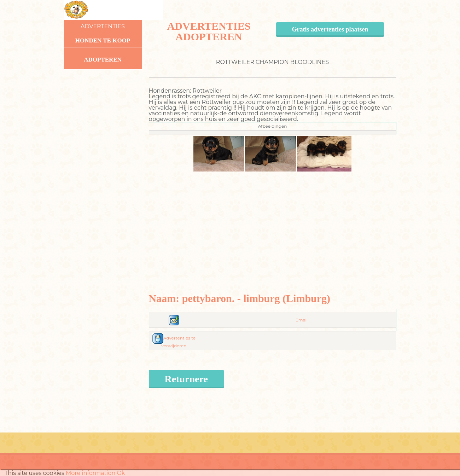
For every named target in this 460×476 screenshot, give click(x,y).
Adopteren (103, 60)
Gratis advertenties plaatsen (330, 29)
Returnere (186, 379)
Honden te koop (103, 40)
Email (302, 320)
